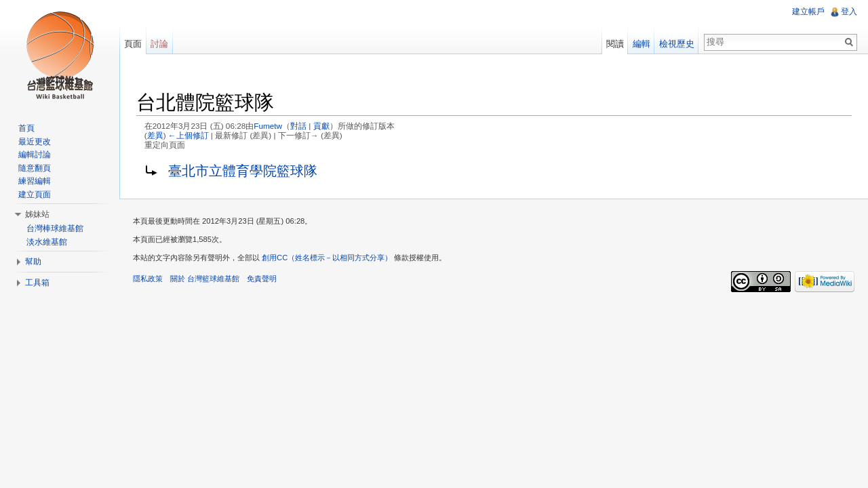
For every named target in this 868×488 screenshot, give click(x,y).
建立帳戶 (808, 12)
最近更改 (35, 142)
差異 (155, 135)
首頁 (26, 128)
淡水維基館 (47, 242)
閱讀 (615, 44)
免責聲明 (262, 279)
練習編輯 (35, 181)
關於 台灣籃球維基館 (205, 279)
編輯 (642, 44)
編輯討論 (35, 155)
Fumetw (268, 126)
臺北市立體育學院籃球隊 (243, 171)
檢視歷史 (677, 44)
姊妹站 (37, 214)
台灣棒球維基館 (55, 228)
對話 (298, 126)
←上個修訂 (189, 135)
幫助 (33, 262)
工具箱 (37, 283)
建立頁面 (35, 195)
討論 (159, 44)
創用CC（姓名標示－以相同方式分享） (327, 258)
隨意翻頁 (35, 168)
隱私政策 (148, 279)
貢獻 (321, 126)
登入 (849, 12)
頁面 (133, 44)
